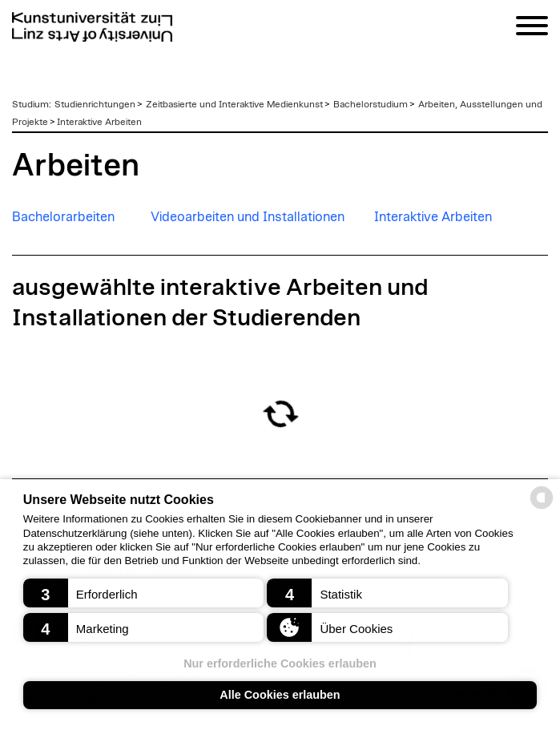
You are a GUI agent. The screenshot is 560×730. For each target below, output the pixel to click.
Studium (30, 104)
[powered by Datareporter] (542, 508)
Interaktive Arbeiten (99, 122)
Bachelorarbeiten (63, 217)
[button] (143, 593)
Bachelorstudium (371, 104)
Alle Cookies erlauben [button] (280, 695)
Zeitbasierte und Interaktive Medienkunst (234, 104)
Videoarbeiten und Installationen (248, 217)
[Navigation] (532, 28)
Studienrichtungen (95, 104)
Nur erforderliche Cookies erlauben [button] (280, 663)
